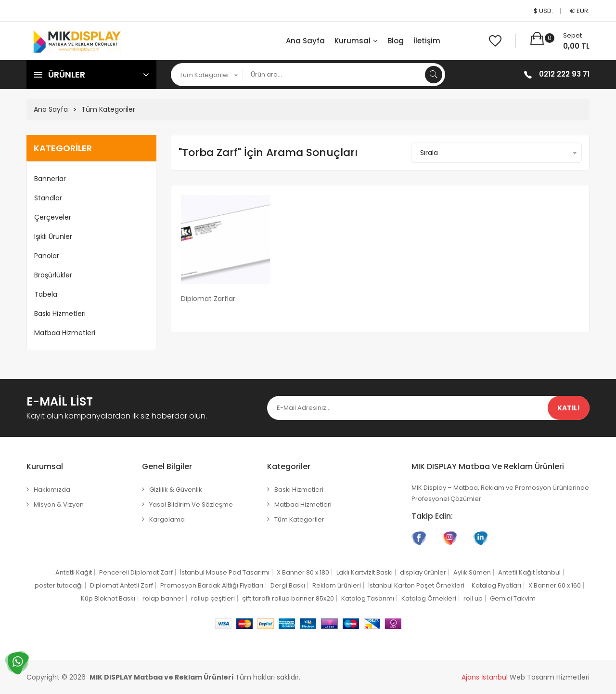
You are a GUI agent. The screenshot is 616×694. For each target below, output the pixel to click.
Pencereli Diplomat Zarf (136, 572)
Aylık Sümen (472, 572)
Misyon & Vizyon (59, 504)
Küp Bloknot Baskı (108, 598)
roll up (473, 598)
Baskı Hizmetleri (60, 314)
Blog (396, 41)
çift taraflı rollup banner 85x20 (288, 598)
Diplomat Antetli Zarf (122, 585)
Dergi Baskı (288, 585)
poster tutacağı (59, 585)
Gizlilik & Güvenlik (176, 490)
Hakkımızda (52, 490)
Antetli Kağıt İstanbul (529, 572)
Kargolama (167, 519)
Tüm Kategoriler (108, 109)
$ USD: (543, 11)
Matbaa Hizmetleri (65, 333)
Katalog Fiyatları (496, 585)
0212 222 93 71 (564, 74)
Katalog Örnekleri (429, 598)
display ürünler (423, 572)
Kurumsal (356, 41)
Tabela (46, 294)
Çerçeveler (53, 217)
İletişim (427, 41)
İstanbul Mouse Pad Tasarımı (225, 572)
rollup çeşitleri (213, 598)
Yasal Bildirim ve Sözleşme (191, 504)
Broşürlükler (53, 275)
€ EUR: (580, 11)
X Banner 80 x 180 (303, 572)
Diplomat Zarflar (208, 299)
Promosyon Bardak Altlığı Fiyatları (212, 585)
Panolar (47, 256)
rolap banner (163, 598)
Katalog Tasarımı (368, 598)
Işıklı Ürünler (53, 236)
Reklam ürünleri (337, 585)
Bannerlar (50, 179)
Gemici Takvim (513, 598)
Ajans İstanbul (485, 677)
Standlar (48, 198)
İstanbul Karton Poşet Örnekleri (416, 585)
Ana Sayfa (305, 41)
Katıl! (569, 408)
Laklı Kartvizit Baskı (365, 572)
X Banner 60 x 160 (555, 585)
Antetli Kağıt (74, 572)
